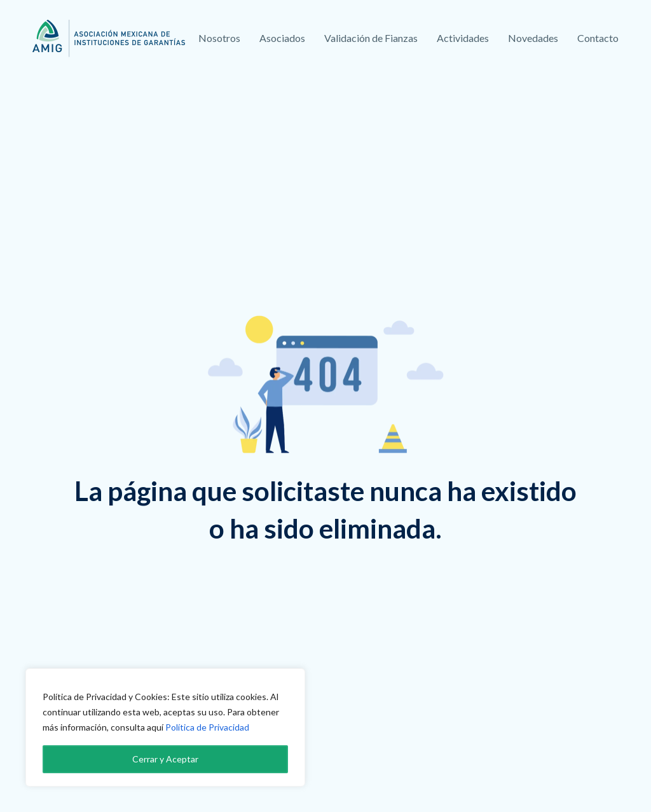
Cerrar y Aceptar (165, 759)
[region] (165, 727)
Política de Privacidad (207, 727)
